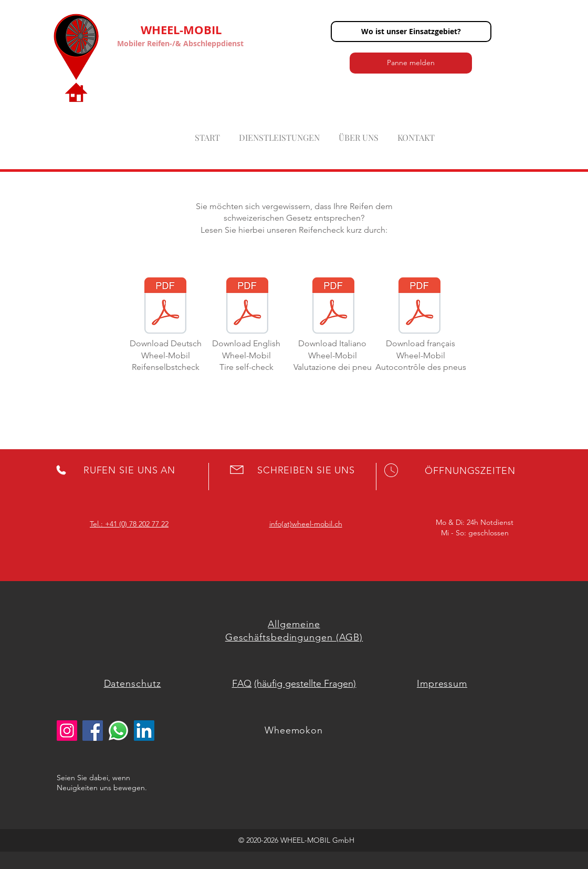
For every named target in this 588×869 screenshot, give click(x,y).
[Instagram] (67, 731)
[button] (411, 32)
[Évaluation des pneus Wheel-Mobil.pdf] (419, 307)
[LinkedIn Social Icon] (144, 731)
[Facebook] (93, 731)
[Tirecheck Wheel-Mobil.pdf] (247, 307)
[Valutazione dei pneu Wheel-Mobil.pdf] (333, 307)
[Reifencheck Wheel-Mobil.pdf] (165, 307)
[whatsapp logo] (118, 731)
